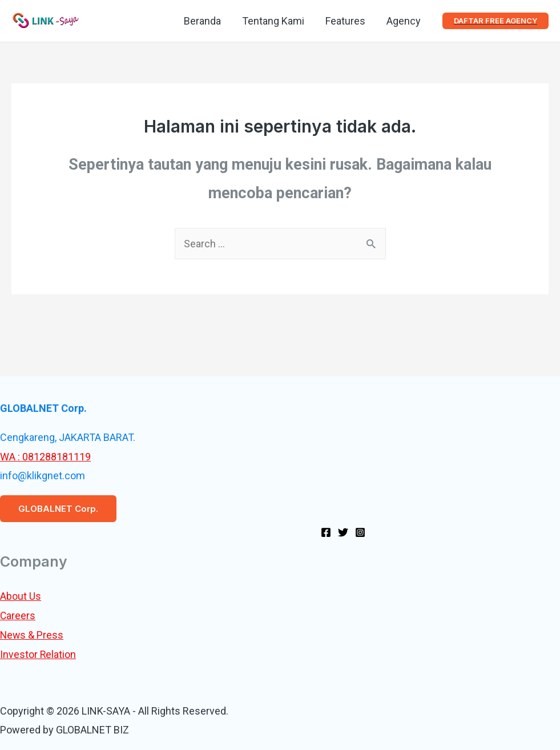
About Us (21, 596)
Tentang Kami (274, 21)
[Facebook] (326, 532)
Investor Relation (38, 654)
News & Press (32, 634)
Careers (18, 615)
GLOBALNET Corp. (58, 509)
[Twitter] (343, 532)
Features (346, 21)
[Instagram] (360, 532)
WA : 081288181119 (45, 457)
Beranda (204, 21)
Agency (404, 21)
